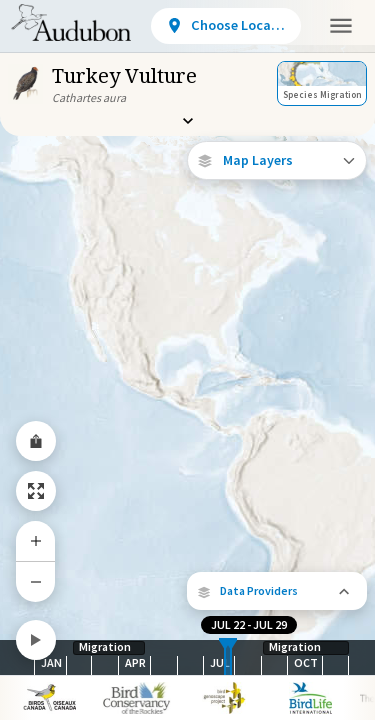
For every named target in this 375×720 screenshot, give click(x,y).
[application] (187, 360)
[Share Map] (36, 441)
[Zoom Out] (36, 581)
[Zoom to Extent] (36, 491)
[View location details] (226, 26)
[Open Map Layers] (277, 160)
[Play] (36, 640)
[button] (277, 591)
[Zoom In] (36, 541)
